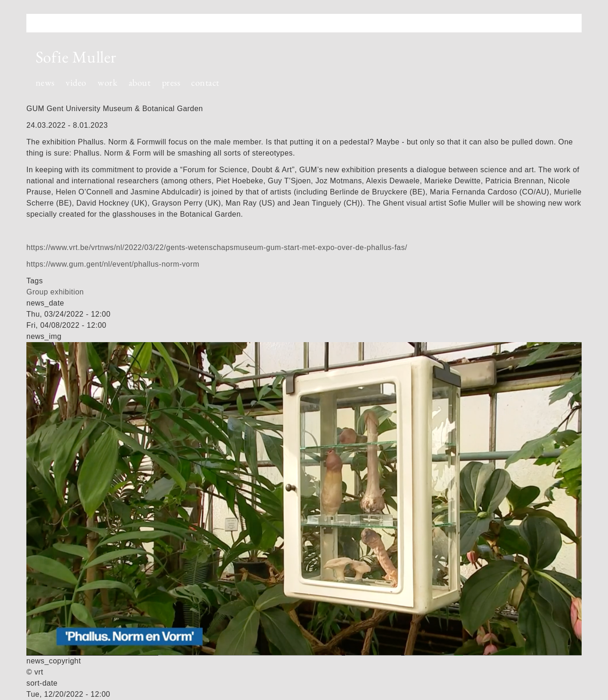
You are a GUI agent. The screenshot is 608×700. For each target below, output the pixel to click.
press (171, 82)
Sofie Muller (76, 57)
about (140, 82)
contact (205, 82)
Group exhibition (55, 292)
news (45, 82)
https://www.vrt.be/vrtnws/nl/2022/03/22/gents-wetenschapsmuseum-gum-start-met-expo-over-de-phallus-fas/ (217, 247)
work (107, 82)
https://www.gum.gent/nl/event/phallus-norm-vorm (113, 264)
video (76, 82)
